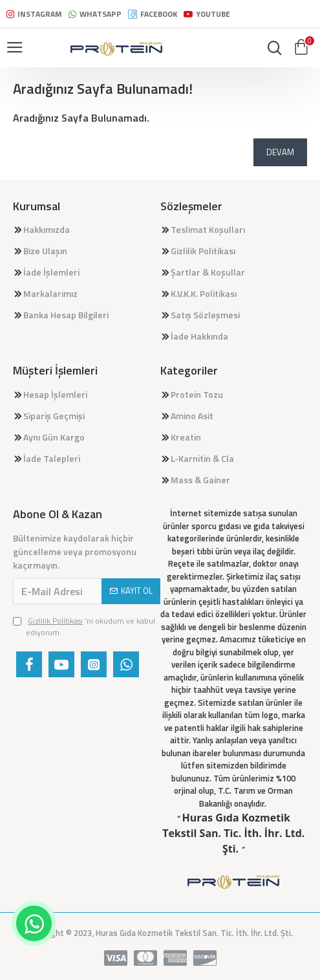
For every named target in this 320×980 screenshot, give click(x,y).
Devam (280, 152)
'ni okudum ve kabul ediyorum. (84, 627)
